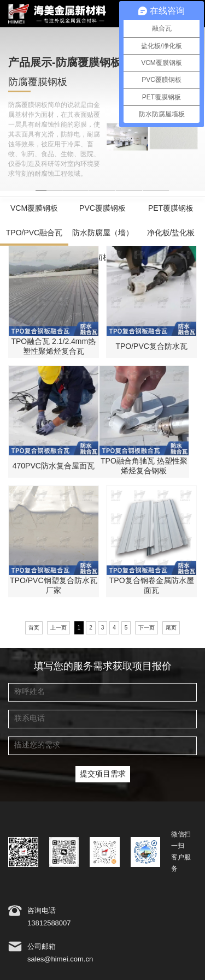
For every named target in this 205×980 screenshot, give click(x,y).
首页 (34, 628)
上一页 (58, 628)
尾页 (171, 628)
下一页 (147, 628)
